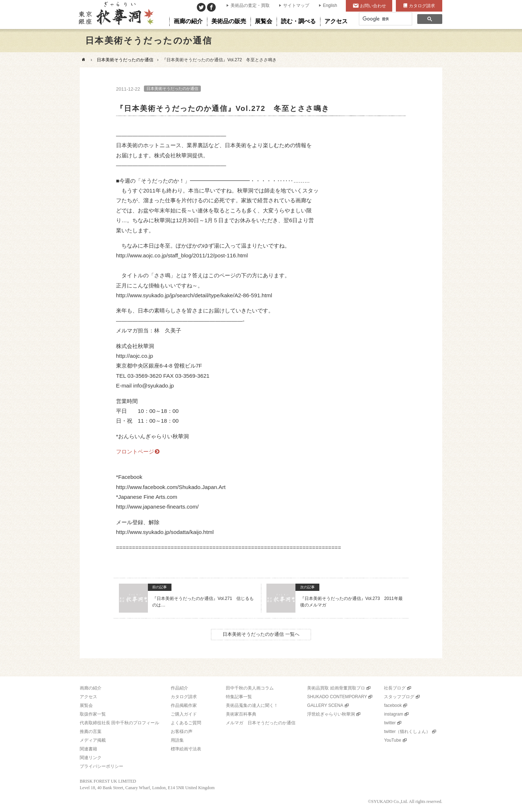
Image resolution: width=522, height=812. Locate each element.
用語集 (177, 740)
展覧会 (86, 705)
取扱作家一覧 (93, 714)
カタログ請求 (422, 6)
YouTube (392, 740)
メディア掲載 (93, 740)
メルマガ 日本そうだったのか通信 (261, 723)
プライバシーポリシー (101, 766)
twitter (390, 723)
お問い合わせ (373, 6)
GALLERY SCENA (325, 705)
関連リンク (91, 758)
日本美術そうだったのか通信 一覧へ (261, 634)
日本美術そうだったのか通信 (125, 60)
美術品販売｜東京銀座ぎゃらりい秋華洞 (115, 14)
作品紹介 (179, 688)
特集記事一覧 (239, 697)
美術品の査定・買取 (250, 5)
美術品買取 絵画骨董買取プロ (336, 688)
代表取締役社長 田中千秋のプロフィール (119, 723)
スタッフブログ (399, 697)
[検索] (385, 19)
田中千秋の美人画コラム (250, 688)
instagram (393, 714)
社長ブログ (395, 688)
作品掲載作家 (184, 705)
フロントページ (135, 451)
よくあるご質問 (186, 723)
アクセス (88, 697)
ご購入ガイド (184, 714)
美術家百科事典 (241, 714)
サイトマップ (296, 5)
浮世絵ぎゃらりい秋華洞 (331, 714)
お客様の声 (182, 732)
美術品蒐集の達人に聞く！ (252, 705)
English (330, 5)
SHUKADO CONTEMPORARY (337, 697)
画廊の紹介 (91, 688)
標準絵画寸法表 (186, 749)
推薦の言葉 (91, 732)
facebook (393, 705)
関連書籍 (88, 749)
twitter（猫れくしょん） (407, 732)
